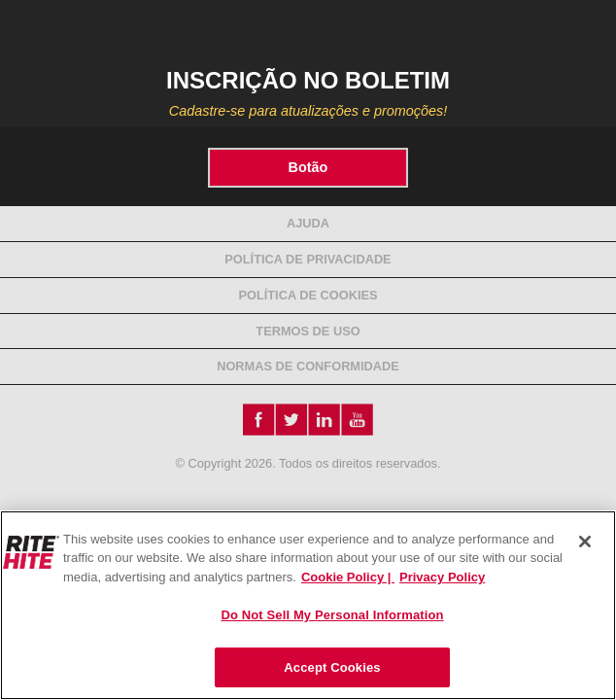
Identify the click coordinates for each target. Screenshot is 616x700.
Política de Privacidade (308, 259)
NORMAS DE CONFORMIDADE (308, 366)
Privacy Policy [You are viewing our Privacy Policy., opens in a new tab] (442, 577)
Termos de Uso (308, 331)
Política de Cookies (308, 295)
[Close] (585, 542)
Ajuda (308, 223)
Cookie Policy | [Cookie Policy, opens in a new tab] (348, 577)
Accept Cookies (332, 667)
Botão (308, 167)
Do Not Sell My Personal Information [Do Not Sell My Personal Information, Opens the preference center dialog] (332, 615)
